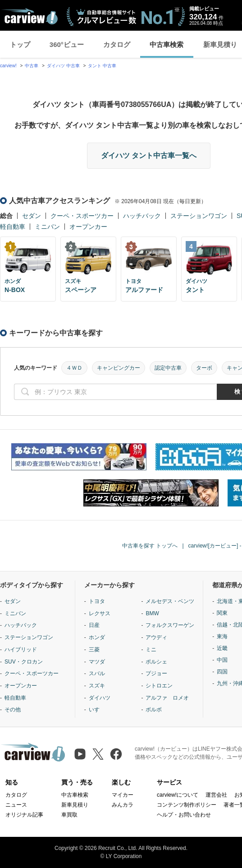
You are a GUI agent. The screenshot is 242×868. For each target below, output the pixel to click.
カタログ (117, 44)
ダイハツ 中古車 (63, 66)
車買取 (69, 815)
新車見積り (75, 805)
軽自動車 (13, 227)
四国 (222, 672)
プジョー (156, 673)
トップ (20, 44)
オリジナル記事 (24, 815)
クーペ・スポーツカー (82, 216)
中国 (222, 660)
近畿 (222, 648)
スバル (97, 673)
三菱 (94, 650)
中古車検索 (167, 44)
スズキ (97, 686)
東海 (222, 636)
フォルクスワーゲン (170, 625)
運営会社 (216, 795)
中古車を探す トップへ (150, 546)
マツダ (97, 662)
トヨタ (97, 601)
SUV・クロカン (24, 662)
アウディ (156, 637)
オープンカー (88, 227)
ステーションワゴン (199, 216)
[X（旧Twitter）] (98, 754)
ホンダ (97, 637)
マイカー (123, 795)
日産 (94, 625)
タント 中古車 (102, 66)
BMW (152, 613)
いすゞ (97, 710)
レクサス (100, 613)
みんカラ (123, 805)
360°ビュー (67, 44)
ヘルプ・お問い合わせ (184, 815)
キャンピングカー (119, 368)
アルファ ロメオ (167, 698)
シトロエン (159, 686)
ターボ (204, 368)
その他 (13, 710)
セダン (32, 216)
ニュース (16, 805)
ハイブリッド (21, 650)
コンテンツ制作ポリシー (187, 805)
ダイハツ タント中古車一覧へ (149, 155)
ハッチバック (142, 216)
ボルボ (154, 710)
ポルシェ (156, 662)
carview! (8, 66)
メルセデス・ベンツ (170, 601)
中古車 (32, 66)
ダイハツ (100, 698)
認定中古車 (168, 368)
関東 (222, 613)
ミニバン (47, 227)
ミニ (151, 650)
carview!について (178, 795)
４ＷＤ (74, 368)
